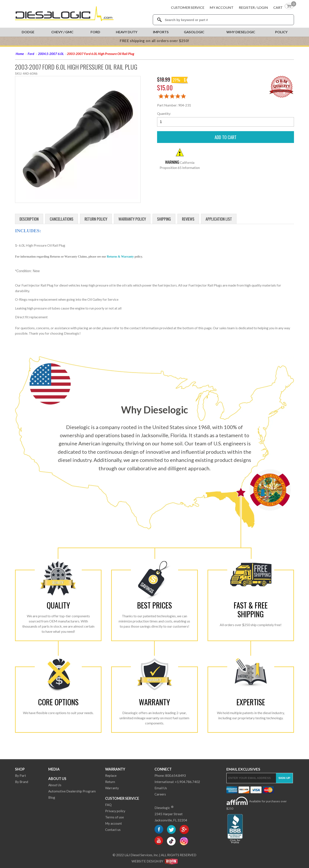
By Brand (22, 782)
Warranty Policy (132, 219)
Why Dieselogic (241, 32)
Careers (160, 794)
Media (54, 769)
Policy (281, 32)
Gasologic (194, 32)
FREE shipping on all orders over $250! (154, 41)
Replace (111, 775)
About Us (57, 779)
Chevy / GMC (62, 32)
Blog (52, 797)
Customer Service (188, 7)
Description (29, 219)
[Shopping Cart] (284, 7)
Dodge (28, 32)
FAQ (108, 805)
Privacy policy (115, 811)
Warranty (115, 769)
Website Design (145, 861)
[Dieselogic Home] (64, 14)
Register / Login (253, 7)
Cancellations (62, 219)
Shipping (164, 219)
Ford (95, 32)
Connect (163, 769)
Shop (20, 769)
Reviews (188, 219)
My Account (222, 7)
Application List (219, 219)
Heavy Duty (127, 32)
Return (110, 782)
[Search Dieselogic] (159, 20)
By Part (20, 775)
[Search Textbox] (225, 20)
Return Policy (96, 219)
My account (114, 823)
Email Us (161, 788)
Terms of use (114, 817)
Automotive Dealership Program (72, 791)
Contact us (113, 830)
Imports (161, 32)
